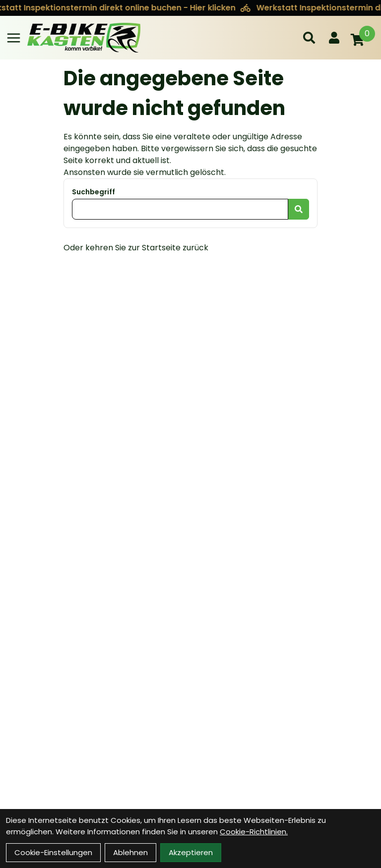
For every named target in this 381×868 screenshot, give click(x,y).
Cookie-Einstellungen (53, 852)
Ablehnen (130, 852)
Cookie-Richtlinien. (254, 832)
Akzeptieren (191, 852)
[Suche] (309, 38)
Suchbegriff (94, 192)
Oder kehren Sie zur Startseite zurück (136, 248)
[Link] (14, 38)
